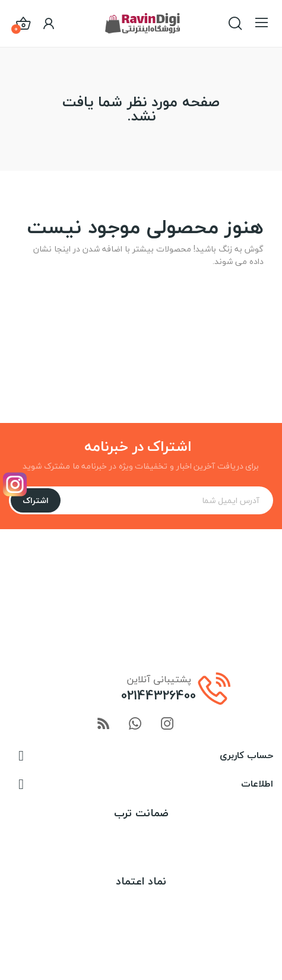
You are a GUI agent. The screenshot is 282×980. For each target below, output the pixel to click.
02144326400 (159, 695)
